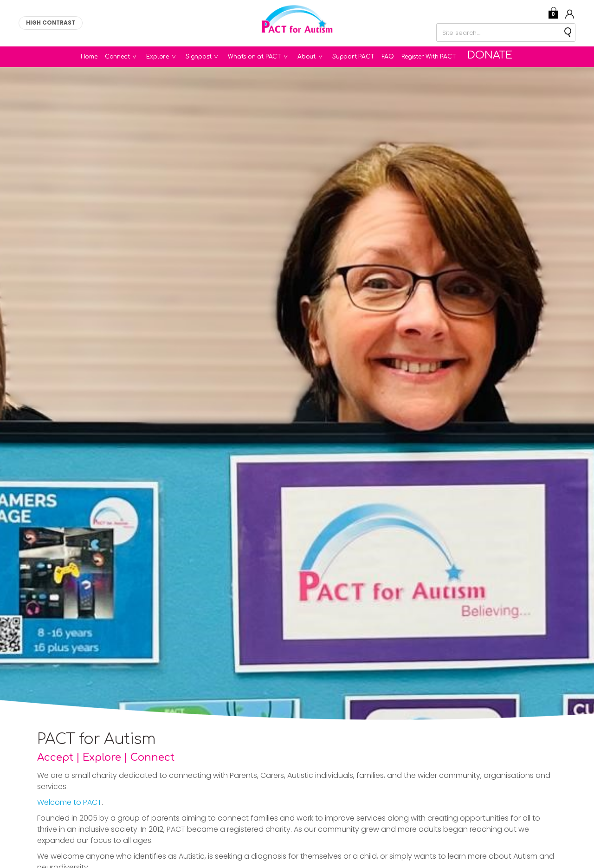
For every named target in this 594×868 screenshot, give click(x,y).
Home (95, 57)
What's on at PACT (267, 57)
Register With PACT (434, 57)
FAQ (394, 57)
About (319, 57)
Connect (130, 57)
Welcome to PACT (69, 802)
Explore (170, 57)
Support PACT (359, 57)
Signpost (211, 57)
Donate (491, 57)
